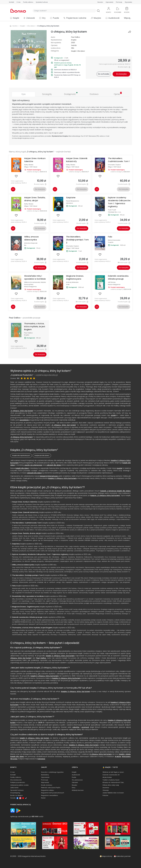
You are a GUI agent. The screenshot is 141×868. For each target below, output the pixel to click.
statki (37, 130)
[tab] (23, 94)
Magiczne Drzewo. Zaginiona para (26, 607)
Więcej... (128, 18)
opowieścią (24, 420)
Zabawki (31, 18)
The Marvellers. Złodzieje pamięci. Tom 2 (28, 575)
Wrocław (14, 759)
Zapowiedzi (109, 2)
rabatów (76, 727)
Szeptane (16, 544)
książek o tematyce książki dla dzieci (115, 491)
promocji (85, 727)
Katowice (41, 759)
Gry (44, 18)
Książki (16, 18)
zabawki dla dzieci (54, 465)
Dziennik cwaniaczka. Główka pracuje (27, 617)
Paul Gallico (76, 37)
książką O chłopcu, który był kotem (62, 478)
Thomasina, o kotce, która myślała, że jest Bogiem (32, 628)
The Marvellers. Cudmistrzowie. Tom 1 (27, 523)
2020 (73, 43)
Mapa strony (107, 856)
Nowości (100, 2)
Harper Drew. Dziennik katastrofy (25, 512)
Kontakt (12, 2)
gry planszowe (36, 465)
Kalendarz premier (123, 856)
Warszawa (126, 756)
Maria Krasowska (114, 240)
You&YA (111, 242)
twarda (74, 45)
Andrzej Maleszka (72, 282)
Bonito (15, 26)
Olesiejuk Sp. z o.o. (114, 212)
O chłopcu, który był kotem (22, 411)
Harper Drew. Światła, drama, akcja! (26, 533)
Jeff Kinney (112, 282)
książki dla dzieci (22, 468)
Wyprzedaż (128, 2)
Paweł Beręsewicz (73, 201)
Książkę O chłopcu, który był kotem (76, 692)
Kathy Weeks (29, 165)
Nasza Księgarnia (30, 287)
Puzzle (56, 18)
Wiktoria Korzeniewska (32, 282)
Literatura (69, 203)
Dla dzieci (81, 51)
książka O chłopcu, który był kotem (66, 678)
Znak (68, 284)
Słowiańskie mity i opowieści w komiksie (28, 596)
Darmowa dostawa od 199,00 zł (65, 70)
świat (61, 124)
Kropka (74, 40)
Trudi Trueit (112, 210)
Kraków (118, 756)
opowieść (38, 104)
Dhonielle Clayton (114, 165)
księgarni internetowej (49, 476)
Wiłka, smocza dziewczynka (23, 565)
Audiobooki (114, 18)
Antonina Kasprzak (31, 243)
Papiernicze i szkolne (76, 18)
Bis (25, 245)
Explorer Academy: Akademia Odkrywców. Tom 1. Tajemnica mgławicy (40, 554)
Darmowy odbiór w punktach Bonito (67, 72)
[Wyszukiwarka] (64, 11)
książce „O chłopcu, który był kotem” (105, 495)
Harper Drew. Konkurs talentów (25, 502)
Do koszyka (40, 189)
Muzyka (97, 18)
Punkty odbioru (28, 2)
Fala (14, 586)
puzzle (27, 465)
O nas (19, 2)
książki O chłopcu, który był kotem (60, 656)
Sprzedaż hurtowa (42, 2)
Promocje (119, 2)
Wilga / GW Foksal (31, 167)
